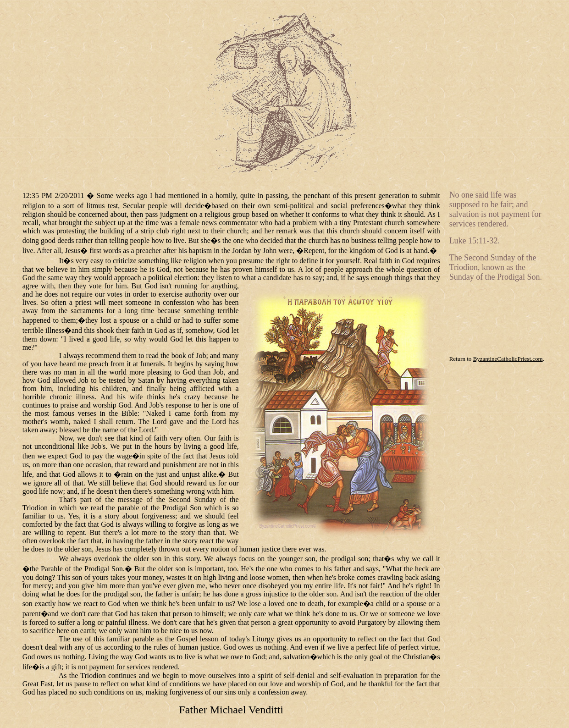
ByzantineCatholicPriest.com (508, 359)
